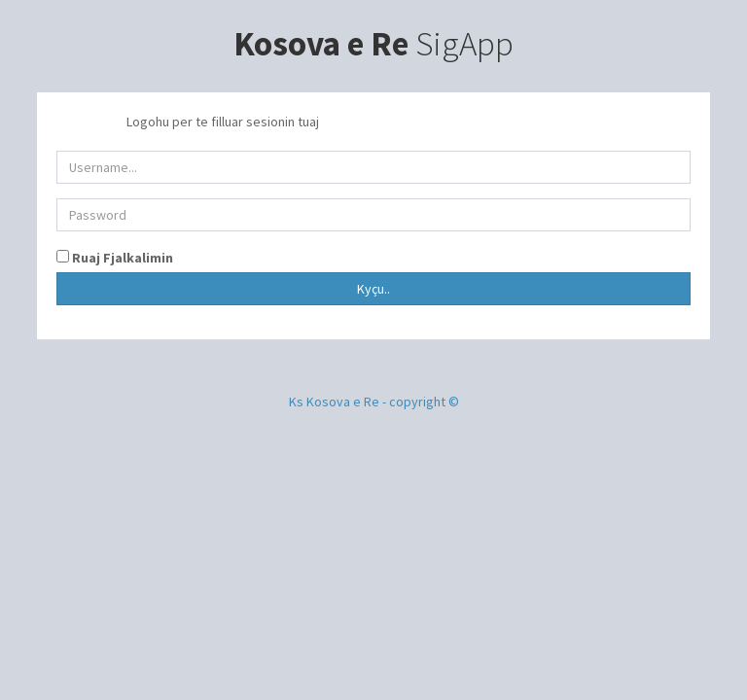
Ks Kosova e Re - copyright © (374, 402)
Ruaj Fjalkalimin (121, 258)
